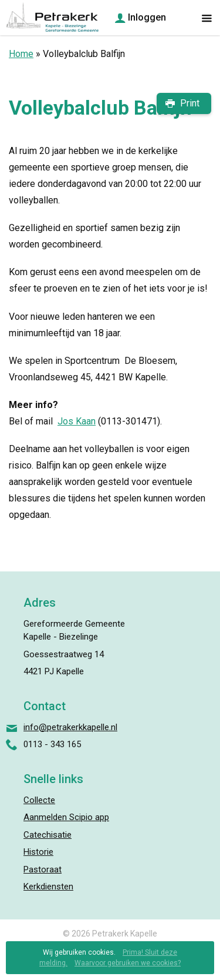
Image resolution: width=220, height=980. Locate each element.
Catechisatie (48, 835)
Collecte (39, 800)
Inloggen (147, 17)
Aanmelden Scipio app (66, 817)
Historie (38, 852)
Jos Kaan (77, 421)
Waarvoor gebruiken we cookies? (128, 963)
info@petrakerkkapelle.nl (70, 727)
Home (21, 54)
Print (190, 103)
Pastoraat (43, 869)
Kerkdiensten (48, 887)
